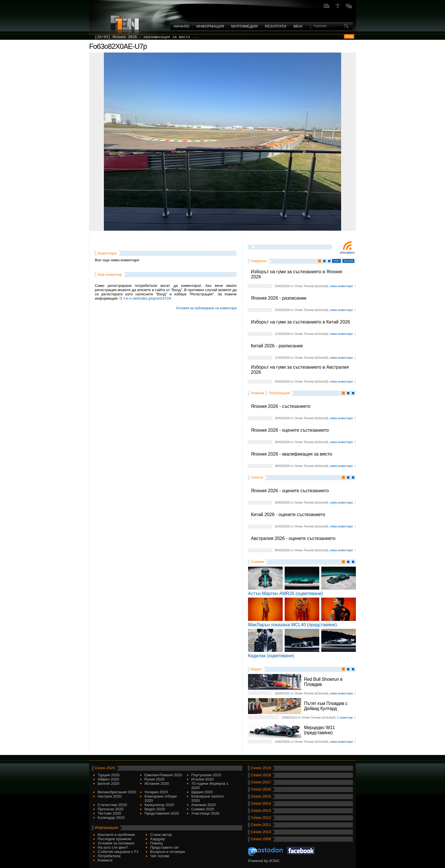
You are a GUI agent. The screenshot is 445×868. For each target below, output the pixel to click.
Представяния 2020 (162, 813)
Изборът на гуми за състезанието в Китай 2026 (300, 322)
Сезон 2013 (261, 810)
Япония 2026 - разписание (279, 298)
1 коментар (345, 717)
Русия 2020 (154, 779)
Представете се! (164, 847)
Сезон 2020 (105, 768)
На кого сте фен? (113, 847)
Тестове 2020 (109, 813)
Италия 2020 (202, 779)
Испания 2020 (157, 784)
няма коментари (341, 286)
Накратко (259, 261)
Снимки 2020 (203, 809)
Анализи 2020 (203, 805)
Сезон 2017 (261, 782)
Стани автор (161, 835)
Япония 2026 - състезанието (281, 406)
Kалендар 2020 (111, 818)
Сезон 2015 (261, 796)
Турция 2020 (109, 775)
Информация (210, 26)
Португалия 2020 (206, 775)
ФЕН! (298, 26)
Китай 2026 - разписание (277, 346)
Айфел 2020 (108, 779)
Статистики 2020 (112, 805)
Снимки (258, 562)
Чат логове (160, 856)
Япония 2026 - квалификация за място (291, 454)
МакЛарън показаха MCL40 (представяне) (292, 625)
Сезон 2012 (261, 818)
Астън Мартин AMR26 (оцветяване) (286, 593)
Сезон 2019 (261, 768)
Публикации (279, 393)
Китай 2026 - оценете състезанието (288, 515)
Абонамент (347, 253)
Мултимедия (244, 26)
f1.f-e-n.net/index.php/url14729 (145, 298)
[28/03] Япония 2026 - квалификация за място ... (147, 37)
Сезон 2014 (261, 803)
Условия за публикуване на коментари (206, 308)
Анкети (257, 477)
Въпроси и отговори (168, 852)
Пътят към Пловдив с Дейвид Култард (326, 706)
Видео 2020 (155, 809)
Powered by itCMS (264, 861)
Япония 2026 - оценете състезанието (290, 430)
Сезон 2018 (261, 775)
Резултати (275, 26)
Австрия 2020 (110, 796)
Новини (257, 393)
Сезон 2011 (261, 825)
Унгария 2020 (156, 792)
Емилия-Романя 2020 (163, 775)
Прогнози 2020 (111, 809)
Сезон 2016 (261, 789)
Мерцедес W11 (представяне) (319, 730)
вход (349, 36)
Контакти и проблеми (116, 835)
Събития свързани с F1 (118, 852)
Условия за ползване (116, 843)
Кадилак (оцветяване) (271, 656)
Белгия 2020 (108, 784)
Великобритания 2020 (117, 792)
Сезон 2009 (261, 839)
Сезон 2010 (261, 832)
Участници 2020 (205, 813)
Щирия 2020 (202, 792)
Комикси (105, 860)
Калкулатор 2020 (159, 805)
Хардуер (158, 839)
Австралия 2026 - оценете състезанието (293, 538)
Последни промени (114, 839)
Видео (256, 669)
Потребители (109, 856)
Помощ (157, 843)
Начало (181, 26)
